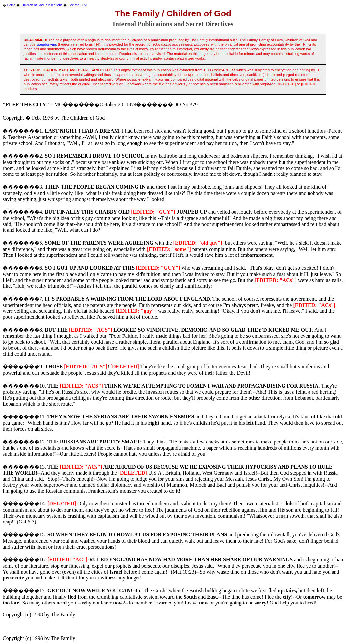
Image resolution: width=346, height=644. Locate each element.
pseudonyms (46, 44)
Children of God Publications (42, 5)
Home (11, 5)
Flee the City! (77, 5)
